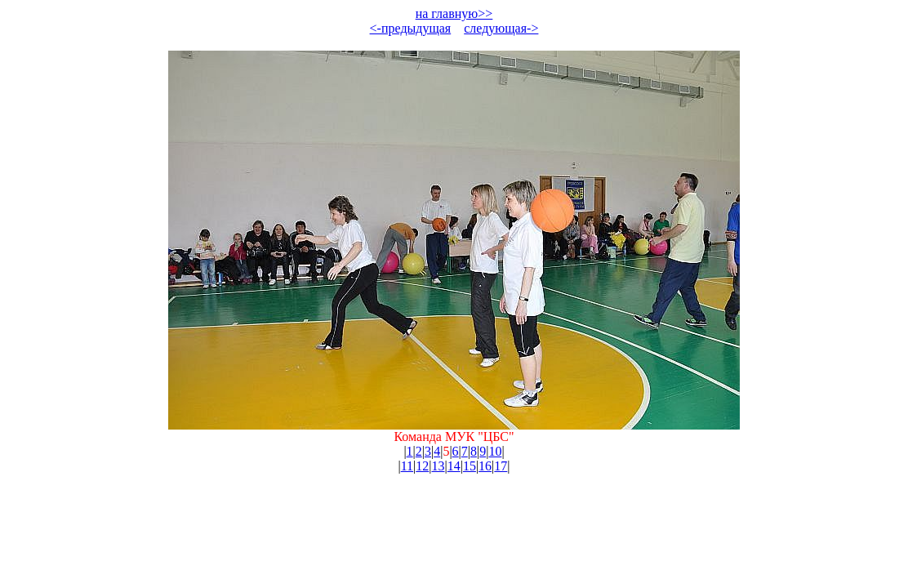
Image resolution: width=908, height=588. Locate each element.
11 (407, 466)
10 (495, 451)
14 (454, 466)
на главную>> (454, 13)
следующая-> (501, 28)
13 (438, 466)
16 (485, 466)
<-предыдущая (411, 28)
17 (501, 466)
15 (470, 466)
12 (422, 466)
